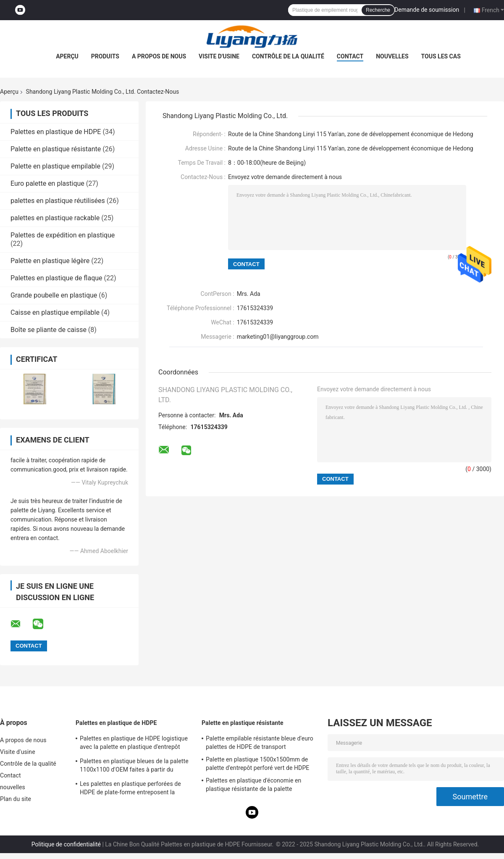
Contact (350, 56)
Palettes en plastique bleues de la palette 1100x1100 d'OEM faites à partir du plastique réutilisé (134, 767)
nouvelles (392, 56)
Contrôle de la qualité (288, 56)
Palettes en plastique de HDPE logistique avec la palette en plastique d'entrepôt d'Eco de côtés (134, 744)
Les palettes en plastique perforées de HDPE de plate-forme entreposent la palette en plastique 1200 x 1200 (130, 789)
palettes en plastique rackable (55, 218)
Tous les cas (441, 56)
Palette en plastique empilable (55, 166)
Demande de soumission (427, 10)
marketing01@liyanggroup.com (278, 337)
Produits (105, 56)
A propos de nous (159, 56)
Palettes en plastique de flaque (56, 278)
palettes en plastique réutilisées (58, 201)
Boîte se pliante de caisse (49, 330)
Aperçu (67, 56)
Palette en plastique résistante (56, 149)
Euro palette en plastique (47, 183)
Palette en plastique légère (50, 261)
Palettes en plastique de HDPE (56, 132)
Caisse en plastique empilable (55, 312)
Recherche (378, 10)
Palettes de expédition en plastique (63, 235)
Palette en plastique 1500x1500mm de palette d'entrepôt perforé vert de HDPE (257, 764)
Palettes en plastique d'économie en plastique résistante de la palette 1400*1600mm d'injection (253, 786)
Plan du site (16, 799)
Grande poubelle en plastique (54, 295)
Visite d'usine (219, 56)
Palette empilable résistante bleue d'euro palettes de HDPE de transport (260, 743)
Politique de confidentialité (66, 844)
